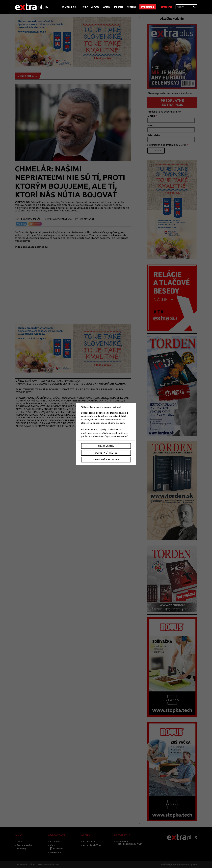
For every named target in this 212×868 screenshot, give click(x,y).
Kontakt (131, 7)
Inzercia (119, 7)
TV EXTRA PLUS (90, 7)
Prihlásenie (166, 7)
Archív (107, 7)
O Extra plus (69, 7)
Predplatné (148, 7)
